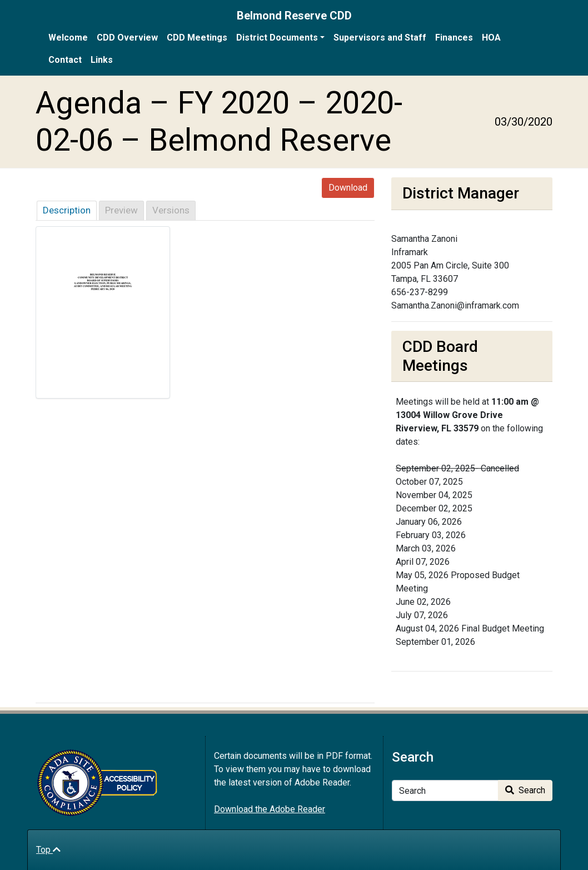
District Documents (277, 38)
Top (48, 850)
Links (102, 60)
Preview (121, 210)
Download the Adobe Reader (270, 809)
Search (525, 790)
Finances (454, 38)
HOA (491, 38)
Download (348, 188)
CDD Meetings (197, 38)
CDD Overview (127, 38)
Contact (65, 60)
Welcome (68, 38)
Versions (171, 210)
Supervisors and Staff (380, 38)
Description (67, 210)
